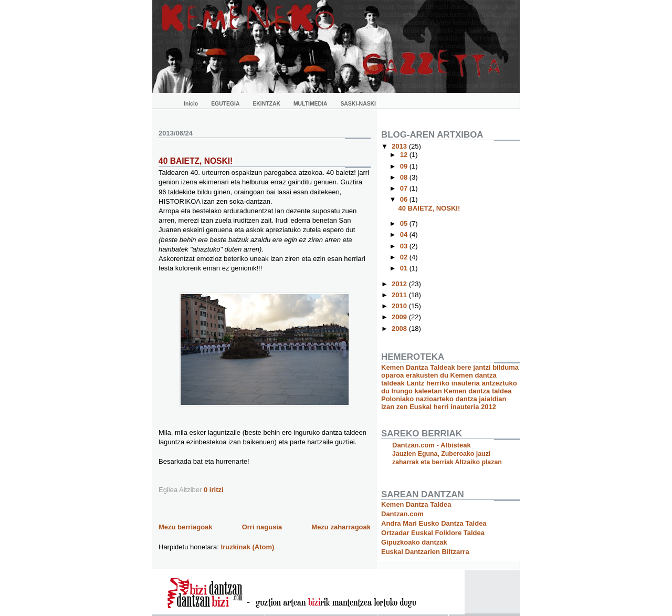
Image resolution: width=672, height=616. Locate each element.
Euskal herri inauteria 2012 (453, 407)
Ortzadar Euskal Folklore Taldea (433, 533)
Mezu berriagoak (186, 527)
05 (405, 223)
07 (405, 188)
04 (405, 234)
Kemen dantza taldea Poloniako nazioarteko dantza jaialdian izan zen (447, 399)
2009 (400, 317)
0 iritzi (214, 490)
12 (405, 155)
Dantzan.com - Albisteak (432, 445)
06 (405, 199)
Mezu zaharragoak (341, 527)
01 (405, 268)
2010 (400, 306)
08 (405, 177)
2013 (400, 146)
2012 (400, 284)
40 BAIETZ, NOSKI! (196, 161)
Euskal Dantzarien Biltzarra (425, 552)
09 (405, 166)
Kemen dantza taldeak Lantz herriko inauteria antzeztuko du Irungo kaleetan (449, 383)
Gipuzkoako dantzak (414, 542)
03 (405, 246)
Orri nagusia (262, 527)
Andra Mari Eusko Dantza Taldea (434, 523)
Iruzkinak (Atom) (248, 547)
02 (405, 257)
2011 (400, 295)
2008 (400, 328)
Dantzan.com (402, 514)
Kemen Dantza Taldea (416, 504)
